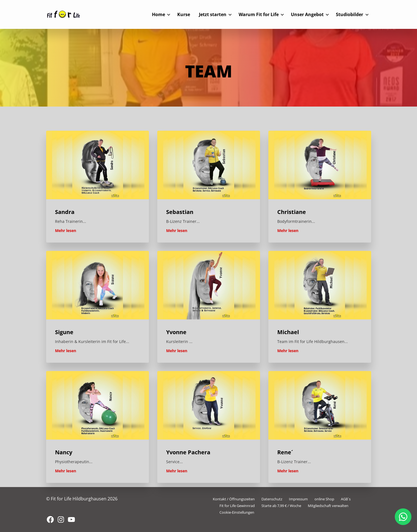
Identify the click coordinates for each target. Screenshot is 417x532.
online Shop (324, 499)
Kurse (184, 14)
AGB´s (346, 499)
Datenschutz (272, 499)
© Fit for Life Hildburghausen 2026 (82, 499)
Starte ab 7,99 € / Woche (281, 506)
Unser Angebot (307, 14)
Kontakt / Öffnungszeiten (234, 499)
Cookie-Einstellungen (237, 512)
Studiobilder (349, 14)
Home (158, 14)
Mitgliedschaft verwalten (328, 506)
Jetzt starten (213, 14)
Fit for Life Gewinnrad (237, 506)
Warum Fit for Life (259, 14)
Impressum (298, 499)
